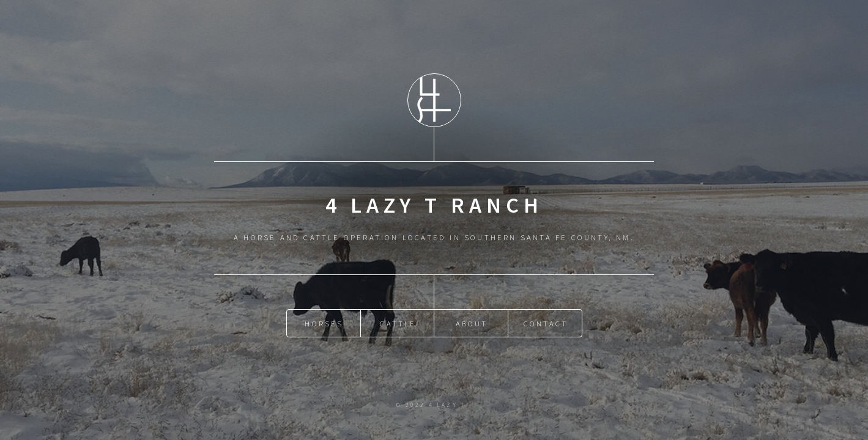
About (472, 323)
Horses (324, 323)
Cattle (398, 323)
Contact (546, 323)
